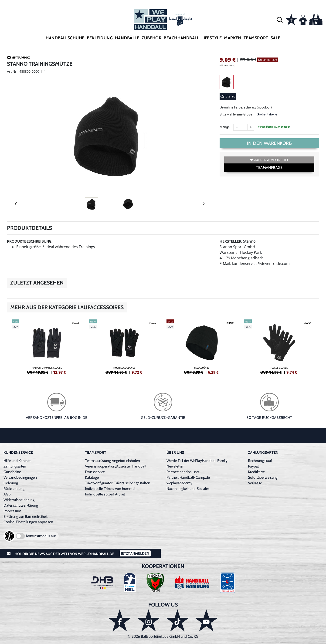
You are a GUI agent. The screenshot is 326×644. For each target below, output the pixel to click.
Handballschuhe (65, 38)
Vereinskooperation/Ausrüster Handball (116, 466)
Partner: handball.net (183, 472)
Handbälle (127, 38)
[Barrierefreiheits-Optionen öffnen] (9, 536)
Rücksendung (14, 489)
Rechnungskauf (260, 461)
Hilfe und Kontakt (17, 461)
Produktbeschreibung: (30, 241)
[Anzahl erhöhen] (251, 127)
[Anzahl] (244, 127)
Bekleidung (100, 38)
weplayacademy (179, 483)
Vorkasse (255, 483)
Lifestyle (212, 38)
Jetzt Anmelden (135, 553)
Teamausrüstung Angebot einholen (112, 461)
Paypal (253, 466)
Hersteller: (231, 241)
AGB (7, 494)
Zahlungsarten (15, 466)
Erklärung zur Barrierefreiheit (26, 517)
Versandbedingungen (20, 477)
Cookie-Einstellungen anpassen (28, 522)
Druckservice (95, 472)
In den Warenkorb (269, 143)
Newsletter (175, 466)
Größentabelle (267, 114)
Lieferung (11, 483)
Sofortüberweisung (263, 477)
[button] (280, 20)
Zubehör (151, 38)
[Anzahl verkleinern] (237, 127)
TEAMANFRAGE (269, 168)
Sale (275, 38)
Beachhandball (181, 38)
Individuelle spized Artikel (105, 494)
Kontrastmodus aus (41, 536)
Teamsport (256, 38)
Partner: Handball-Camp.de (188, 477)
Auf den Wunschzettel (269, 160)
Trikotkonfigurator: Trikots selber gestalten (118, 483)
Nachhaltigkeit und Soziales (188, 489)
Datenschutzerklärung (21, 505)
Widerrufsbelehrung (19, 500)
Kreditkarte (256, 472)
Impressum (12, 511)
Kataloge (92, 477)
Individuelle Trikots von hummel (110, 489)
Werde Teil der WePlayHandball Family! (197, 461)
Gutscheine (12, 472)
